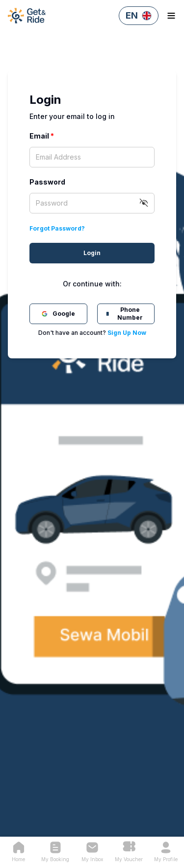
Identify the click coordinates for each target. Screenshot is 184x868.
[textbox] (92, 157)
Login (92, 253)
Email (42, 136)
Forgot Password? (57, 228)
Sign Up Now (127, 333)
